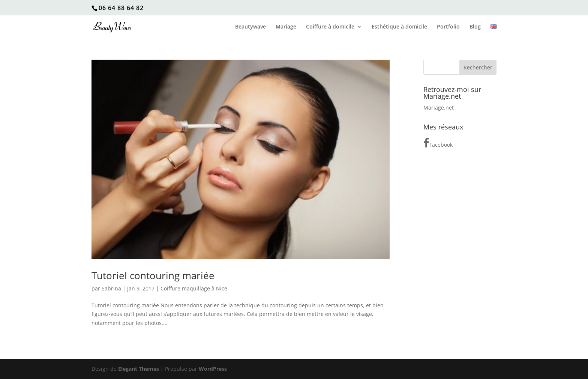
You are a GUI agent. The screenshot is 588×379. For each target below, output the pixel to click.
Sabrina (111, 288)
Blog (475, 27)
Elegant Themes (139, 369)
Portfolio (448, 27)
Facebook (438, 143)
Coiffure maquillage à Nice (194, 288)
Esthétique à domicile (399, 27)
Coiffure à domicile (330, 27)
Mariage (286, 27)
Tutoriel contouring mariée (153, 275)
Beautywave (250, 27)
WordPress (213, 369)
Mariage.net (439, 108)
